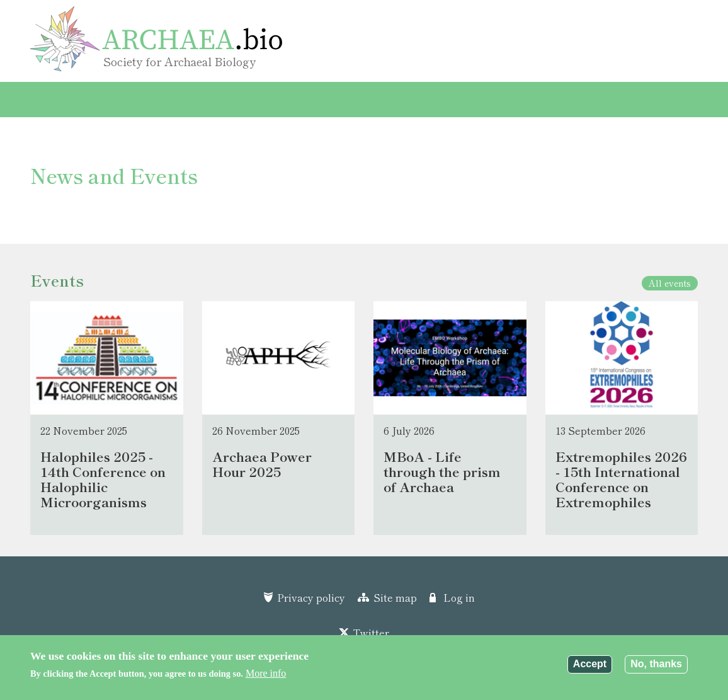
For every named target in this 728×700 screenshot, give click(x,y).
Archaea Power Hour (475, 100)
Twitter (371, 633)
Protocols (174, 100)
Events (111, 100)
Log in (459, 597)
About (386, 100)
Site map (395, 597)
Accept (590, 664)
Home (57, 100)
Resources (244, 100)
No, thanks (656, 664)
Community (321, 100)
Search (613, 100)
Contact (567, 100)
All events (670, 283)
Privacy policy (311, 597)
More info (266, 673)
